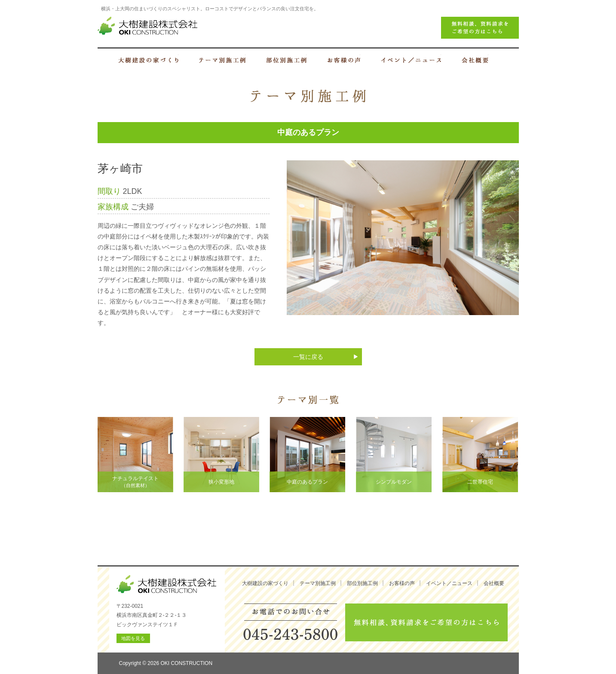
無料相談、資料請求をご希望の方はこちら (426, 622)
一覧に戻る (308, 357)
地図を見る (133, 638)
